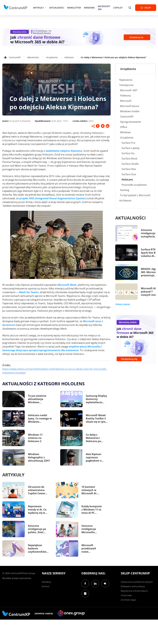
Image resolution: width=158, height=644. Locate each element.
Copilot (118, 8)
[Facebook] (85, 583)
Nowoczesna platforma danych (137, 582)
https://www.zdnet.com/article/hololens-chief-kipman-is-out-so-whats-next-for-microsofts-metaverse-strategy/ (55, 371)
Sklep (146, 8)
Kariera (46, 586)
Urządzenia (52, 57)
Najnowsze (126, 80)
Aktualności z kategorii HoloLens (43, 384)
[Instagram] (85, 594)
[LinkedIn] (95, 583)
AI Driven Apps (128, 600)
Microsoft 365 (104, 8)
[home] (15, 7)
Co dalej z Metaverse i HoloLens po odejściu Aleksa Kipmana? (113, 57)
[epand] (45, 8)
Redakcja (46, 582)
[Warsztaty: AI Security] (79, 37)
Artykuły (38, 8)
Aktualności (57, 8)
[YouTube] (105, 583)
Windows (89, 8)
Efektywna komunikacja (133, 586)
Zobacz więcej (123, 304)
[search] (130, 8)
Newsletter (74, 8)
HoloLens (69, 57)
